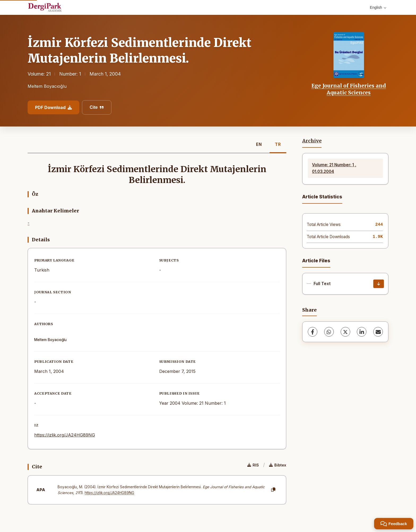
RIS (253, 465)
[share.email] (378, 332)
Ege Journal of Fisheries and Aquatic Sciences (349, 89)
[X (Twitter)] (345, 332)
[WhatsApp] (329, 332)
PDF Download (53, 107)
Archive (312, 141)
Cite (97, 107)
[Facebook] (313, 332)
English (378, 7)
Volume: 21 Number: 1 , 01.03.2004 (334, 168)
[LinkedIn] (362, 332)
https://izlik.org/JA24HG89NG (65, 435)
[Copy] (273, 490)
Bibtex (278, 465)
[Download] (379, 284)
